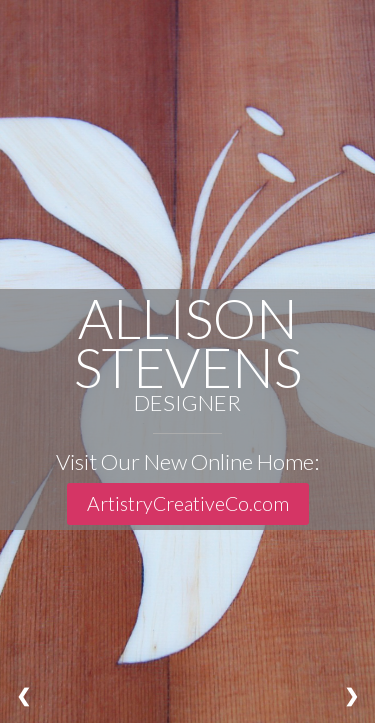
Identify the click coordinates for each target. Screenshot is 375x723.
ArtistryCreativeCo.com (188, 503)
